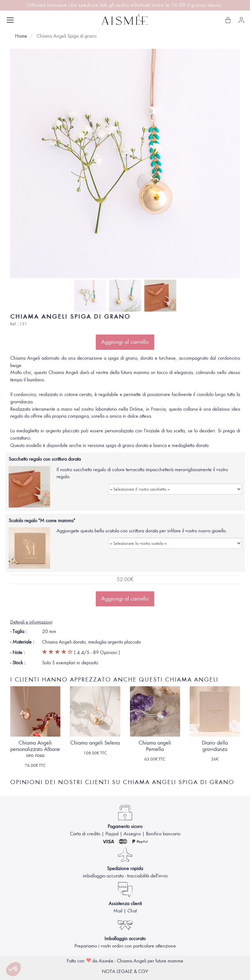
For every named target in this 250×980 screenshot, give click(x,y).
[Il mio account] (241, 20)
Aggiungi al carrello (125, 342)
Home (21, 36)
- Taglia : (19, 631)
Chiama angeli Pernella (155, 746)
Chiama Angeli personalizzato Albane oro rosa (35, 749)
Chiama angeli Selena (95, 743)
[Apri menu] (10, 20)
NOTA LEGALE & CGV (125, 971)
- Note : (18, 652)
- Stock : (18, 663)
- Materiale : (22, 642)
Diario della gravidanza (215, 746)
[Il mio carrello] (228, 20)
